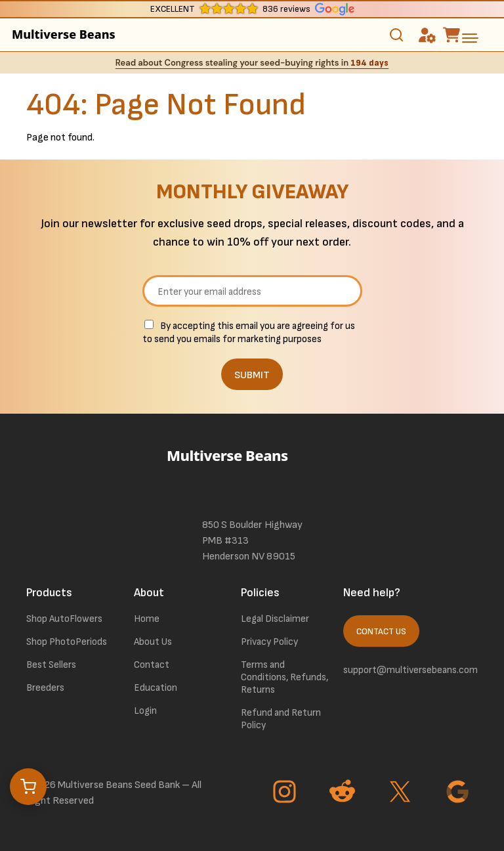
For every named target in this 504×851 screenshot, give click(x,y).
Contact (152, 665)
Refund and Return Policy (281, 719)
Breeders (45, 688)
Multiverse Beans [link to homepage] (64, 34)
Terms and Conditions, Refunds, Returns (284, 677)
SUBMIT (252, 375)
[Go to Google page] (459, 793)
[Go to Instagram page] (286, 793)
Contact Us (381, 632)
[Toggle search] (396, 35)
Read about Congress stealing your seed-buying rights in (252, 63)
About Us (153, 642)
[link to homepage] (252, 473)
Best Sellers (51, 665)
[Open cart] (28, 787)
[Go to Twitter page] (402, 793)
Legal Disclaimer (275, 619)
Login (145, 711)
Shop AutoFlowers (64, 619)
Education (156, 688)
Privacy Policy (269, 642)
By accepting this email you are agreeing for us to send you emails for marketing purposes (249, 333)
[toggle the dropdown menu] (470, 38)
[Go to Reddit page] (344, 793)
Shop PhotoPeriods (67, 642)
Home (147, 619)
